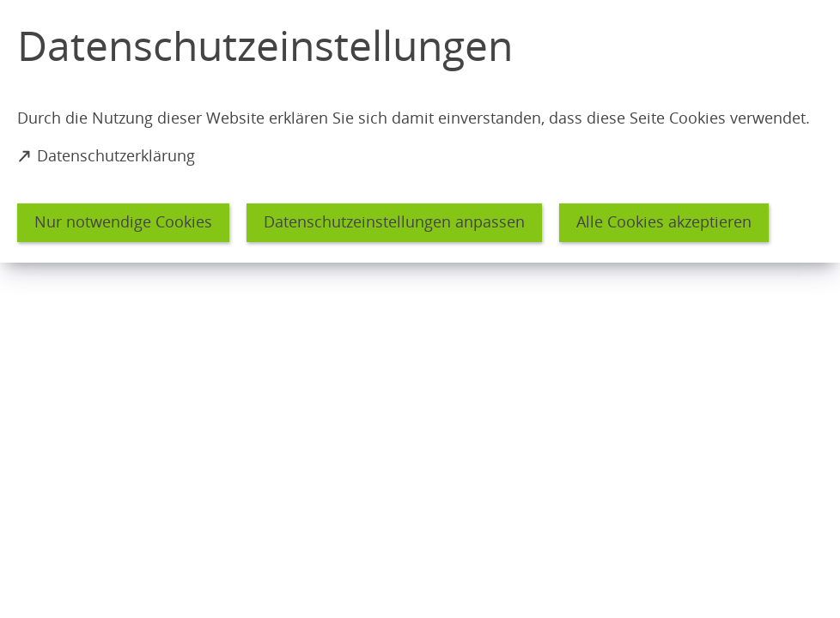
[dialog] (420, 131)
